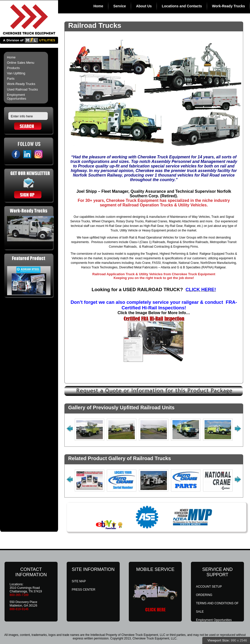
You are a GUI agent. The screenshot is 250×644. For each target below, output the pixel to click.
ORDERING (204, 595)
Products (14, 68)
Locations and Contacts (182, 6)
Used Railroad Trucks (22, 89)
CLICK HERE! (201, 289)
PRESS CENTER (83, 590)
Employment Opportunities (17, 97)
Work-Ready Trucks (229, 6)
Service (120, 6)
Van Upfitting (16, 73)
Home (98, 6)
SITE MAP (79, 581)
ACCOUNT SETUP (209, 587)
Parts (11, 79)
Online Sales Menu (21, 63)
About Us (144, 6)
